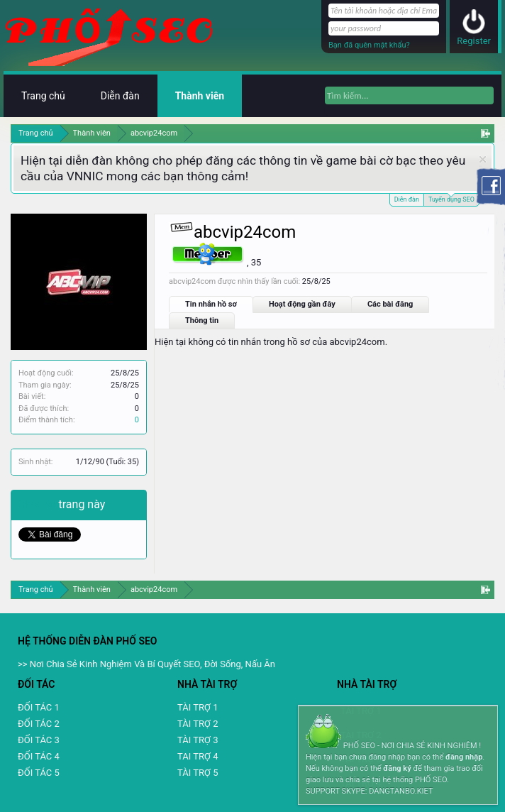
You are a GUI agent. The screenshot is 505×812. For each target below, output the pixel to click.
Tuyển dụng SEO (451, 198)
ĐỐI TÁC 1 (39, 707)
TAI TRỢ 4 (198, 756)
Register (474, 41)
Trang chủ (43, 96)
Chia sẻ (39, 504)
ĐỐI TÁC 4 (39, 756)
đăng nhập (464, 757)
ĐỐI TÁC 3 (39, 740)
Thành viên (200, 96)
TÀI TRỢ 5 (198, 773)
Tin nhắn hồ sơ (211, 304)
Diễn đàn (407, 199)
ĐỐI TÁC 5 (39, 773)
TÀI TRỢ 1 (198, 707)
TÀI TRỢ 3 (198, 740)
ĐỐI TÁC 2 (39, 724)
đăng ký (397, 768)
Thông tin (202, 320)
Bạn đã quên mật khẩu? (369, 45)
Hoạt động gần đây (302, 304)
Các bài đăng (390, 304)
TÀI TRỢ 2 (198, 724)
